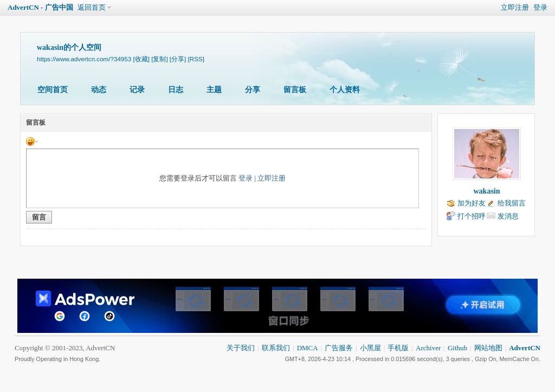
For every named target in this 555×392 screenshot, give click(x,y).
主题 (214, 90)
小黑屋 (370, 348)
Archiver (428, 348)
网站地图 (488, 348)
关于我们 (241, 348)
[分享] (178, 59)
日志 (176, 90)
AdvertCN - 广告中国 (40, 7)
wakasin (486, 191)
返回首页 (92, 7)
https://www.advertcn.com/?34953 (84, 59)
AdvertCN (525, 348)
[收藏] (141, 59)
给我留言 (512, 203)
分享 (253, 90)
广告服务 (339, 348)
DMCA (308, 348)
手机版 (398, 348)
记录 (137, 90)
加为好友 (472, 203)
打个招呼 (472, 216)
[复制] (159, 59)
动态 (99, 90)
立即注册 (515, 7)
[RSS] (196, 59)
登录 (540, 7)
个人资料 (345, 90)
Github (457, 348)
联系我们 (276, 348)
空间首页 (53, 90)
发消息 (508, 216)
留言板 (295, 90)
